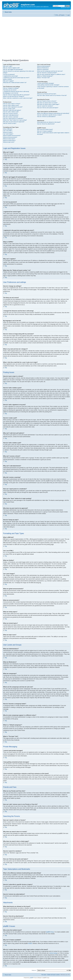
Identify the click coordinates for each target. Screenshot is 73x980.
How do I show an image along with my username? (16, 95)
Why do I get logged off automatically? (13, 69)
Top (6, 159)
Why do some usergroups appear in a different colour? (51, 74)
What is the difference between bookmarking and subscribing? (53, 113)
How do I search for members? (45, 106)
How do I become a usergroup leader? (47, 73)
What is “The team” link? (43, 78)
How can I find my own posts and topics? (48, 108)
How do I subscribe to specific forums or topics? (49, 115)
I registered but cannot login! (11, 76)
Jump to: (34, 970)
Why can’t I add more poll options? (12, 110)
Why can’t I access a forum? (10, 114)
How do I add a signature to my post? (13, 107)
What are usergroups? (43, 69)
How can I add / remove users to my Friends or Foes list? (52, 95)
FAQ (57, 15)
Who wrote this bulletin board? (45, 129)
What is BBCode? (8, 129)
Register (62, 15)
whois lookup (53, 953)
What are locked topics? (9, 140)
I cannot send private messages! (45, 83)
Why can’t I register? (8, 81)
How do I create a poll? (9, 109)
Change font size (68, 12)
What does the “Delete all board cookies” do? (15, 83)
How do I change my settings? (11, 88)
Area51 (30, 943)
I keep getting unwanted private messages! (48, 85)
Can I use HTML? (8, 131)
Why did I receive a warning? (11, 117)
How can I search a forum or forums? (47, 101)
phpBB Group (50, 932)
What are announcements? (10, 137)
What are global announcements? (12, 135)
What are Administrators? (44, 66)
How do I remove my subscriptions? (46, 117)
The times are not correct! (10, 90)
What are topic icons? (9, 142)
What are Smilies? (8, 132)
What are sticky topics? (9, 139)
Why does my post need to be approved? (14, 122)
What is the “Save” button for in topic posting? (15, 120)
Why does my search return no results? (47, 103)
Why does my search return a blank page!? (48, 104)
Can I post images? (8, 134)
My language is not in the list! (11, 93)
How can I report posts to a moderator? (13, 118)
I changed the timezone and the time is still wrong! (16, 91)
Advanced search (65, 8)
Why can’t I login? (8, 66)
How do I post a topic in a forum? (12, 104)
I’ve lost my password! (9, 74)
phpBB (31, 978)
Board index (8, 12)
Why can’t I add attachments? (11, 115)
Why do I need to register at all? (11, 68)
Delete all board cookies (53, 975)
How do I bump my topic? (10, 123)
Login (68, 15)
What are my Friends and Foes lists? (47, 94)
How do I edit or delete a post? (11, 105)
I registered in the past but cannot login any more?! (16, 78)
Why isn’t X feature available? (45, 131)
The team (44, 975)
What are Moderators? (43, 68)
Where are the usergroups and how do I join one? (50, 71)
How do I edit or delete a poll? (11, 112)
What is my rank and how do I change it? (14, 96)
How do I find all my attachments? (46, 124)
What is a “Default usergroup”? (45, 76)
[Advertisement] (20, 37)
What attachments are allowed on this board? (49, 122)
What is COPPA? (8, 79)
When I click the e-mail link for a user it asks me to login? (18, 98)
